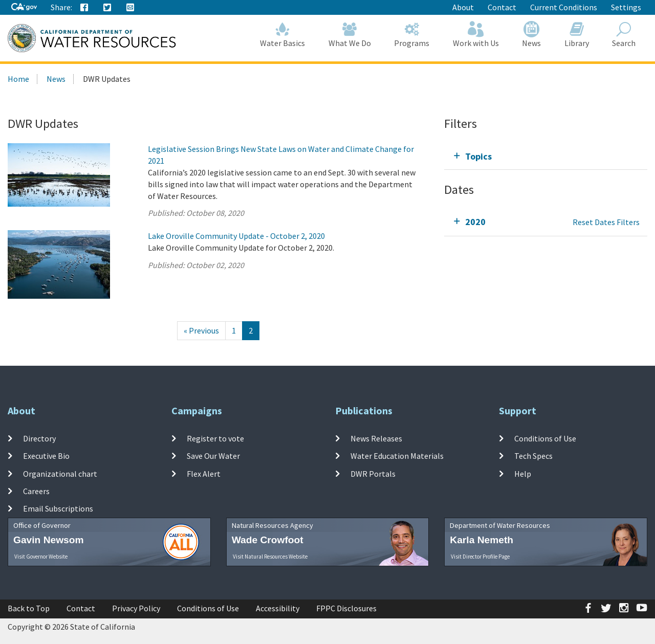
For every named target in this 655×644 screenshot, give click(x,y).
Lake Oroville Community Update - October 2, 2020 (236, 236)
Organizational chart (60, 474)
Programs (412, 35)
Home (18, 79)
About (463, 7)
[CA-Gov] (24, 7)
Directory (39, 438)
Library (577, 35)
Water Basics (283, 35)
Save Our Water (213, 456)
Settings (626, 7)
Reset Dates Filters (606, 222)
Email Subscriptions (58, 508)
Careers (36, 491)
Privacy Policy (136, 608)
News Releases (376, 438)
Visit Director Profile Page (480, 557)
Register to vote (215, 438)
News (532, 35)
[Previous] (201, 331)
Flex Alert (204, 474)
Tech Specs (533, 456)
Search (624, 35)
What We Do (350, 35)
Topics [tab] (478, 156)
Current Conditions (564, 7)
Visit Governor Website (41, 557)
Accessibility (278, 608)
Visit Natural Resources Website (270, 557)
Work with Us (476, 35)
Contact (502, 7)
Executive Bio (46, 456)
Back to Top (29, 608)
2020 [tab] (475, 222)
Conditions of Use (545, 438)
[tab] (546, 156)
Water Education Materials (397, 456)
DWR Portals (373, 474)
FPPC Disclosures (346, 608)
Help (523, 474)
